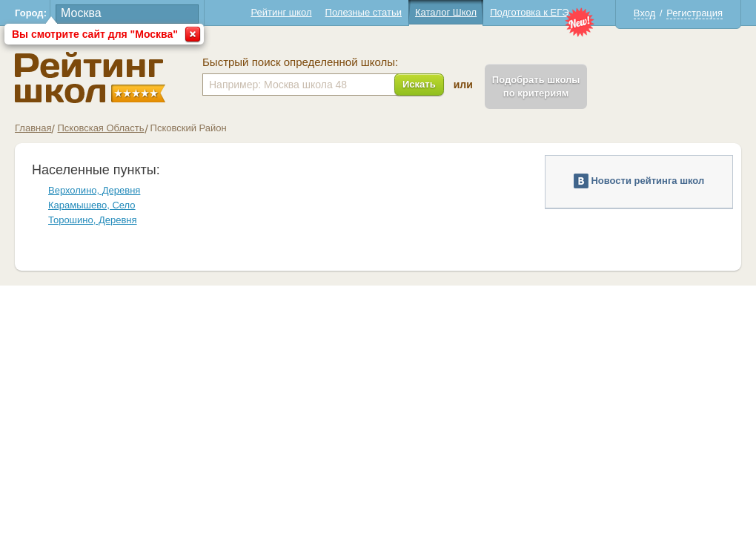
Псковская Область (100, 128)
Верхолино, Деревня (94, 190)
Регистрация (694, 13)
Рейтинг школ (281, 12)
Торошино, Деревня (93, 220)
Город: (31, 13)
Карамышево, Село (92, 205)
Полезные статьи (364, 12)
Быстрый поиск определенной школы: (300, 62)
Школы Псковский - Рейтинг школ (90, 78)
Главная (33, 128)
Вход (644, 13)
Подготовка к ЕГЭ (529, 12)
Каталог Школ (446, 12)
